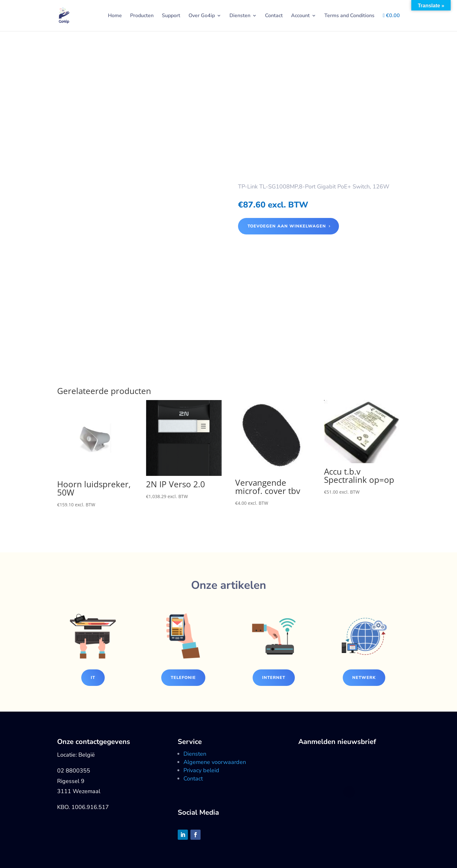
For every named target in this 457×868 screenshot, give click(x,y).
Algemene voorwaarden (215, 762)
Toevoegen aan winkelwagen (287, 226)
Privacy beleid (201, 770)
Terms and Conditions (349, 16)
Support (171, 16)
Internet (274, 678)
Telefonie (183, 678)
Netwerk (364, 678)
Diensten (240, 16)
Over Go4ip (202, 16)
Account (300, 16)
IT (93, 678)
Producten (142, 16)
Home (115, 16)
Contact (274, 16)
